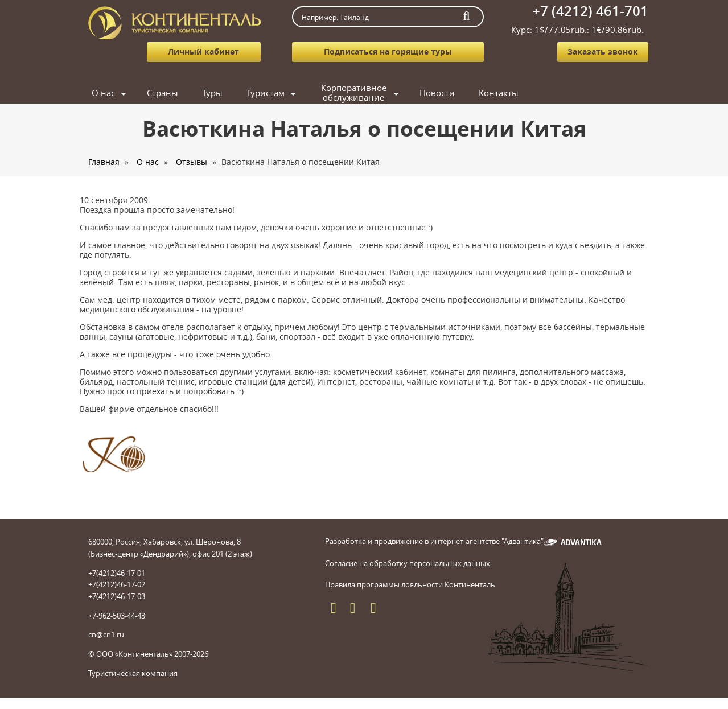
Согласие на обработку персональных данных (408, 563)
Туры (212, 93)
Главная (104, 162)
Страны (163, 93)
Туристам (266, 93)
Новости (437, 93)
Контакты (499, 93)
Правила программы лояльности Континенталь (410, 584)
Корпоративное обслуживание (354, 93)
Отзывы (192, 162)
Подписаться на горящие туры (388, 51)
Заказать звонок (603, 51)
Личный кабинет (203, 51)
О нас (103, 93)
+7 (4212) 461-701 (590, 11)
